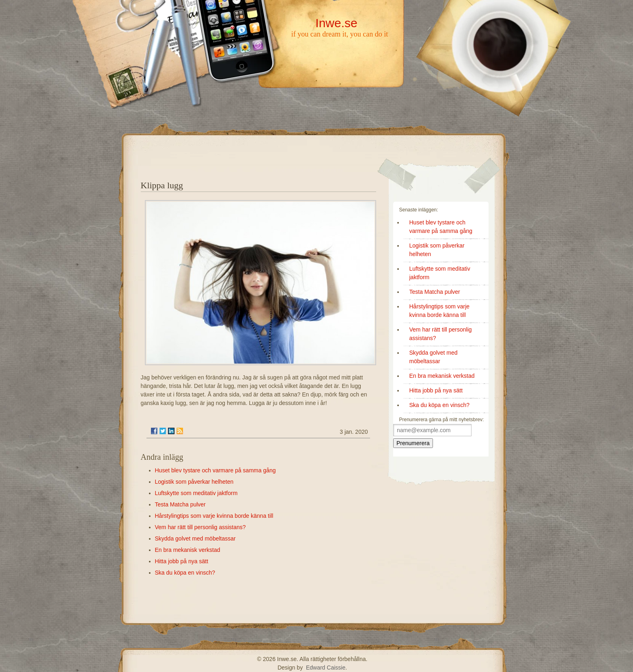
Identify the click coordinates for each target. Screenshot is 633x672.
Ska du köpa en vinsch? (185, 573)
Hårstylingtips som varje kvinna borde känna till (214, 516)
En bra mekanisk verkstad (188, 550)
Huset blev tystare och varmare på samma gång (215, 470)
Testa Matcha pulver (180, 504)
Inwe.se (336, 23)
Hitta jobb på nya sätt (182, 561)
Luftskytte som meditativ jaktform (196, 493)
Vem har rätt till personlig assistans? (200, 527)
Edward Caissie (326, 668)
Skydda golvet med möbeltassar (195, 538)
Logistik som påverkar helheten (194, 482)
